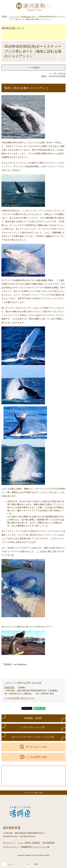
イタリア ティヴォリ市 (33, 727)
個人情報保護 (49, 843)
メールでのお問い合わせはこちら (20, 698)
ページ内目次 (33, 68)
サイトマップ (9, 843)
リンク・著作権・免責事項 (29, 843)
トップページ (14, 17)
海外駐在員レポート (29, 17)
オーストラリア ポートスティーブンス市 (33, 737)
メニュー (8, 864)
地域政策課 (9, 687)
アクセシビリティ (10, 847)
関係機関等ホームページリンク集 (35, 847)
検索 (32, 864)
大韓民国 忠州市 (33, 718)
